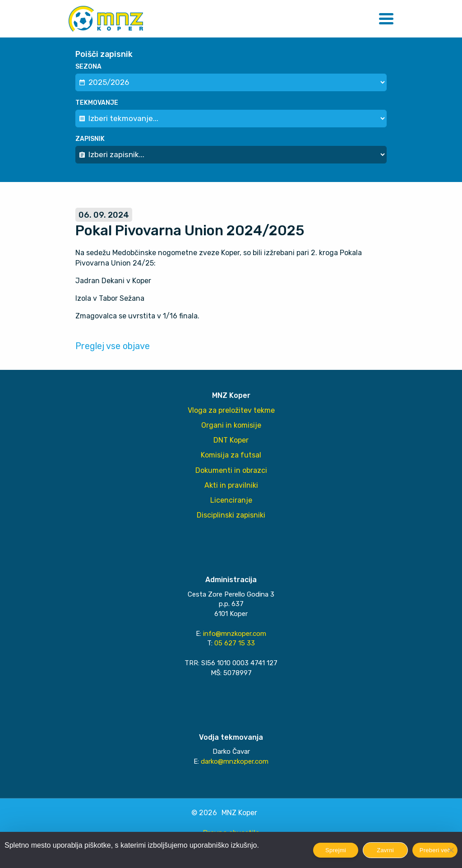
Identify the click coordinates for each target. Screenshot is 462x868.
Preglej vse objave (113, 346)
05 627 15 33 (235, 643)
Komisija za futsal (231, 455)
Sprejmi (336, 850)
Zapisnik (90, 139)
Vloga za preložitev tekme (231, 410)
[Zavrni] (451, 850)
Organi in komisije (231, 425)
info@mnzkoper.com (235, 634)
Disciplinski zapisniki (231, 515)
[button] (386, 19)
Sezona (88, 67)
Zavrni (385, 850)
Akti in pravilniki (231, 485)
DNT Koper (231, 440)
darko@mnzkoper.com (235, 761)
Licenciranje (231, 500)
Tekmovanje (97, 103)
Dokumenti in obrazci (231, 470)
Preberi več (435, 850)
